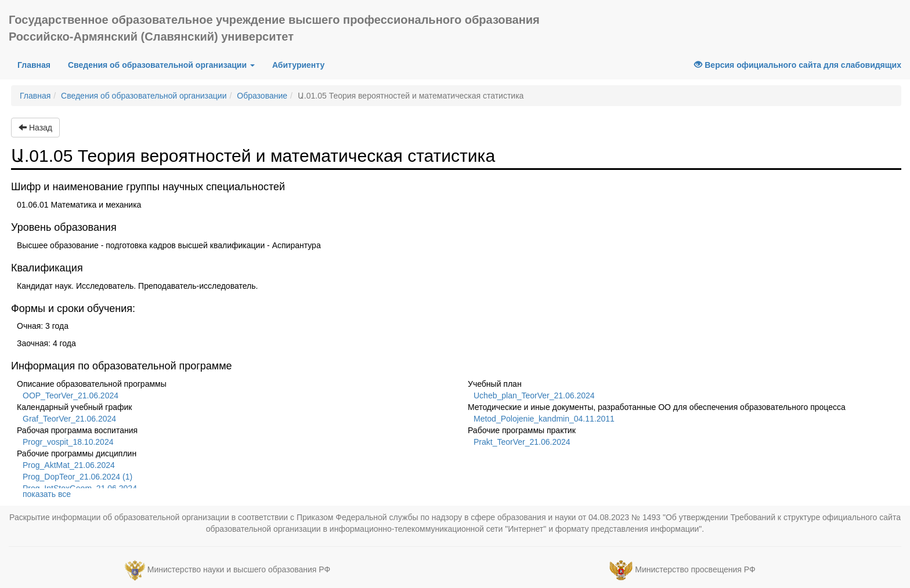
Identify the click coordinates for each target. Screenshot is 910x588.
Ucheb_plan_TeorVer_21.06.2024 (534, 395)
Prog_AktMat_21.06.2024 (69, 465)
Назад (35, 128)
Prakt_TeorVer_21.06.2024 (522, 442)
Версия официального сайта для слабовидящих (798, 65)
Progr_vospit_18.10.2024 (68, 442)
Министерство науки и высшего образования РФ (239, 569)
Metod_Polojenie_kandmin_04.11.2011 (544, 419)
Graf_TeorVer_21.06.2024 (69, 419)
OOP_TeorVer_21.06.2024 (71, 395)
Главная (38, 64)
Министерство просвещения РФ (695, 569)
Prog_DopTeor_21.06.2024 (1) (77, 477)
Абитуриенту (298, 65)
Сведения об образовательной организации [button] (161, 65)
